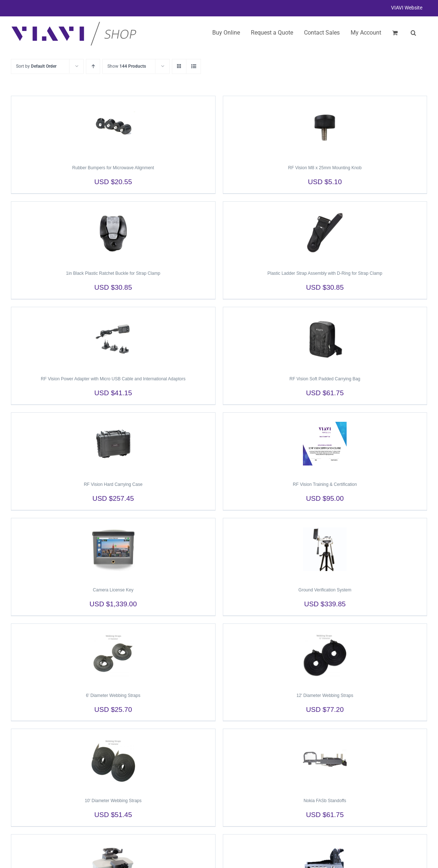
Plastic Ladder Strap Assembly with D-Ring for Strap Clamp (325, 273)
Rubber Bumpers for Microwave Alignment (113, 168)
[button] (413, 33)
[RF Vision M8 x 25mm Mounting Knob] (325, 127)
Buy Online (226, 33)
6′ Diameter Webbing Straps (113, 695)
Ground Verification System (325, 590)
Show (127, 66)
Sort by (36, 66)
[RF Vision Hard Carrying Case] (113, 444)
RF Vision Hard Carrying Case (113, 484)
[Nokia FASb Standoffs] (325, 760)
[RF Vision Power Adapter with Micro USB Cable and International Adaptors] (113, 338)
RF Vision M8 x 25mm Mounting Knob (325, 168)
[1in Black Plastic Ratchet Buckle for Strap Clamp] (113, 233)
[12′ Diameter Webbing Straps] (325, 655)
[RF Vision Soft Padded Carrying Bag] (325, 338)
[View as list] (194, 66)
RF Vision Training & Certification (325, 484)
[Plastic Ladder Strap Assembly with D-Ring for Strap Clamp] (325, 233)
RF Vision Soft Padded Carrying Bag (325, 379)
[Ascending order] (93, 66)
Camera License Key (113, 590)
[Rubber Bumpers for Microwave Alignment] (113, 127)
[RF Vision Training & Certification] (325, 444)
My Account (366, 33)
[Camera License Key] (113, 549)
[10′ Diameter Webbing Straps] (113, 760)
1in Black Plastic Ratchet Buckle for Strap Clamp (113, 273)
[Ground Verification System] (325, 549)
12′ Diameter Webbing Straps (325, 695)
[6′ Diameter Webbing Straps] (113, 655)
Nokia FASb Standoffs (325, 801)
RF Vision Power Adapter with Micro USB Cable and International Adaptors (113, 379)
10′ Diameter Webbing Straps (113, 801)
